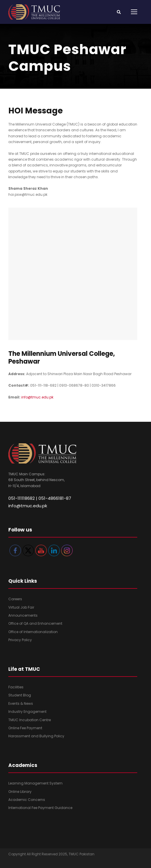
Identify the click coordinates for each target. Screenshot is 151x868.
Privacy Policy (20, 640)
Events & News (21, 703)
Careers (15, 599)
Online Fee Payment (25, 728)
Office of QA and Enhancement (35, 623)
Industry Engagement (27, 712)
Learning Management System (35, 783)
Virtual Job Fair (21, 607)
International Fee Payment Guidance (40, 808)
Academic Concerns (27, 800)
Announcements (23, 615)
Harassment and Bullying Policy (36, 736)
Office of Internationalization (33, 632)
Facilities (16, 687)
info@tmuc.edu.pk (37, 397)
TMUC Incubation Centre (30, 720)
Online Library (20, 792)
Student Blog (20, 695)
